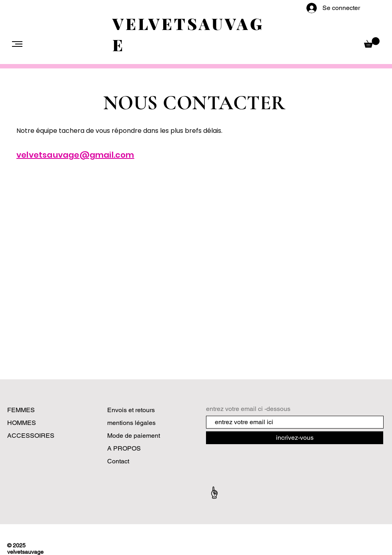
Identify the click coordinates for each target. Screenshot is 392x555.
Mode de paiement (134, 436)
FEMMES (21, 410)
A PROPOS (124, 448)
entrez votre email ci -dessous (248, 409)
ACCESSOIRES (31, 436)
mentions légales (131, 423)
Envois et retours (131, 410)
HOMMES (22, 423)
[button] (17, 44)
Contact (119, 461)
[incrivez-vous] (295, 438)
